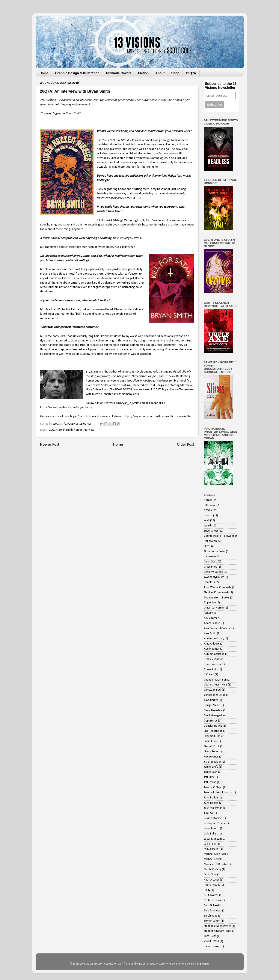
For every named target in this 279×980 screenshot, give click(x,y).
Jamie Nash (211, 772)
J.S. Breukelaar (213, 762)
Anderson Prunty (214, 639)
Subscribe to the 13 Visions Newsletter (221, 86)
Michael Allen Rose (215, 854)
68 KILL (127, 385)
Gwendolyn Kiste (214, 577)
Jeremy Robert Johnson (218, 793)
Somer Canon (212, 921)
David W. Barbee (214, 572)
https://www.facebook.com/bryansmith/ (66, 407)
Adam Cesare (212, 623)
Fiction (143, 73)
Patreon (164, 154)
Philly (207, 890)
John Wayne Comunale (218, 587)
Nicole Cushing (213, 870)
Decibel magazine (214, 716)
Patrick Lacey (212, 880)
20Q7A (191, 73)
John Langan (211, 803)
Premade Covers (119, 73)
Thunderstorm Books (217, 598)
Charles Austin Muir (216, 685)
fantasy (208, 613)
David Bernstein (213, 710)
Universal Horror (214, 608)
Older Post (186, 445)
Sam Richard (211, 906)
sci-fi (207, 521)
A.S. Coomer (211, 618)
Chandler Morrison (215, 680)
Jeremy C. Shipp (213, 787)
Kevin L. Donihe (213, 818)
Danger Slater (212, 705)
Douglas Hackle (213, 726)
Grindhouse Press (215, 551)
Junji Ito (208, 813)
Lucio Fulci (210, 844)
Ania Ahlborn (212, 644)
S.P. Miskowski (212, 900)
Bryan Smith (66, 430)
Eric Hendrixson (213, 731)
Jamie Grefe (211, 767)
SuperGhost (211, 531)
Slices (207, 546)
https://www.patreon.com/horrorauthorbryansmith (157, 416)
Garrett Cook (212, 746)
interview (89, 430)
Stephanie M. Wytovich (218, 926)
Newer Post (50, 445)
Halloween (210, 541)
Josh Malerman (213, 808)
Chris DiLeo (211, 562)
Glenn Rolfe (211, 752)
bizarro (208, 516)
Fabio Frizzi (210, 741)
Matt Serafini (212, 849)
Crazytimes (210, 567)
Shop (175, 73)
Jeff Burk (209, 777)
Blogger (204, 964)
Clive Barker (211, 700)
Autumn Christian (214, 654)
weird (207, 526)
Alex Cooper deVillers (217, 628)
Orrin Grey (210, 875)
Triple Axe (210, 603)
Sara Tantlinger (213, 911)
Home (44, 73)
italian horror (212, 946)
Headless (209, 582)
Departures (211, 721)
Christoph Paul (213, 690)
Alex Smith (210, 634)
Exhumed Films (213, 736)
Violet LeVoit (212, 941)
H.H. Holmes (211, 757)
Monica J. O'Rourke (215, 864)
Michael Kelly (212, 859)
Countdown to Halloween (219, 536)
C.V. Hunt (209, 675)
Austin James (212, 649)
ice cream (210, 557)
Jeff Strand (210, 782)
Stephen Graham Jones (218, 931)
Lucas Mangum (213, 839)
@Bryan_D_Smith (128, 403)
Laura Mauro (212, 829)
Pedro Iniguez (212, 885)
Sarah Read (211, 916)
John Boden (211, 798)
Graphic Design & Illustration (77, 73)
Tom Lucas (210, 936)
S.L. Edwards (211, 895)
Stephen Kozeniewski (216, 593)
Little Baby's (211, 834)
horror (78, 430)
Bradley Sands (212, 659)
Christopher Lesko (215, 695)
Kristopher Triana (214, 823)
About (160, 73)
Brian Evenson (212, 664)
